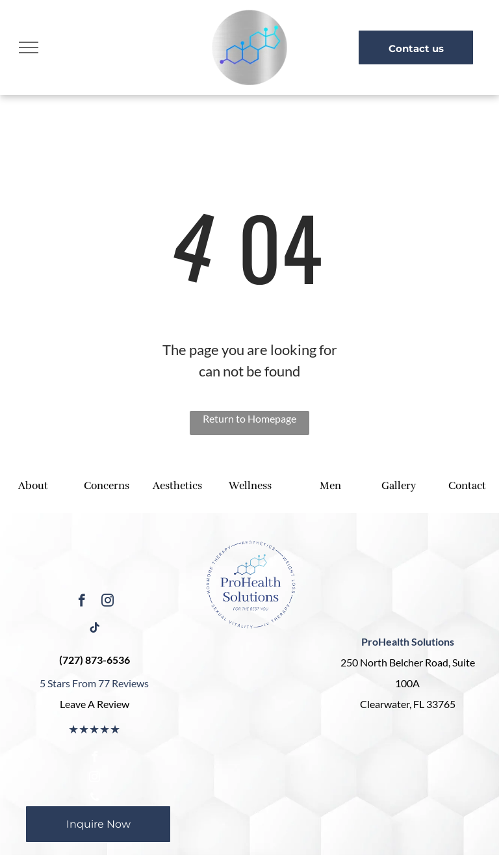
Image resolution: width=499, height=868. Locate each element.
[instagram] (108, 602)
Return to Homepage (249, 418)
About (33, 486)
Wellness (250, 486)
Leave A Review (95, 704)
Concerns (107, 486)
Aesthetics (177, 486)
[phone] (95, 799)
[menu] (29, 47)
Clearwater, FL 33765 (408, 704)
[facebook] (82, 602)
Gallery (399, 486)
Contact (467, 486)
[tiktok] (95, 629)
